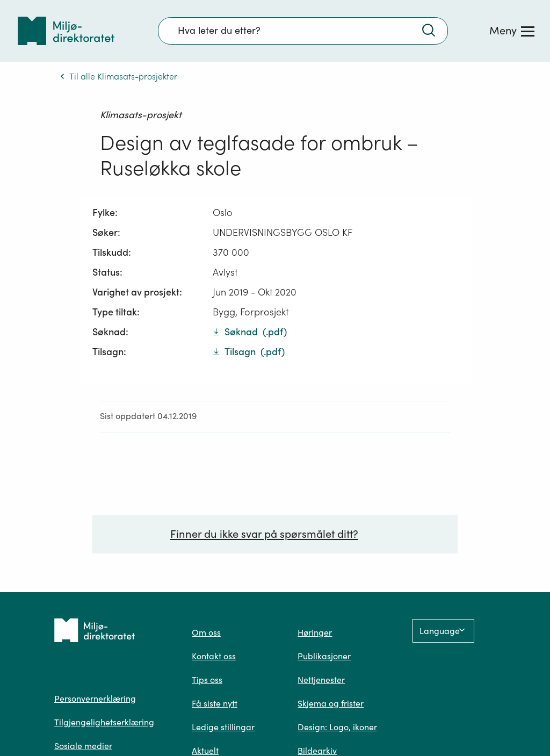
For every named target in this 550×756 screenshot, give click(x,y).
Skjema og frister (331, 703)
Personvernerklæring (95, 699)
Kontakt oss (214, 656)
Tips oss (207, 680)
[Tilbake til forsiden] (66, 31)
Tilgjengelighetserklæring (104, 722)
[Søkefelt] (303, 31)
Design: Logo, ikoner (337, 727)
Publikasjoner (324, 656)
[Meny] (512, 31)
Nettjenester (321, 680)
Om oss (206, 632)
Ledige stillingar (223, 727)
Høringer (315, 632)
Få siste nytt (215, 703)
